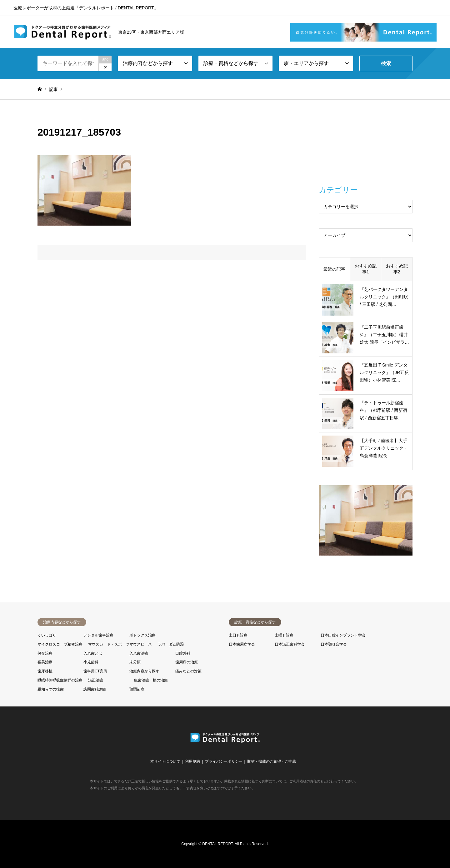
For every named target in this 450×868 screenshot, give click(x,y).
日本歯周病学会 (242, 644)
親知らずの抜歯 (51, 689)
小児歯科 (91, 662)
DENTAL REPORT (217, 844)
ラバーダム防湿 (171, 644)
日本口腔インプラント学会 (343, 635)
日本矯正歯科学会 (290, 644)
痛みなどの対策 (188, 671)
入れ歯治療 (139, 653)
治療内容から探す (144, 671)
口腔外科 (183, 653)
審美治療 (45, 662)
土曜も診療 (284, 635)
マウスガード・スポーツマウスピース (120, 644)
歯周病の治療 (187, 662)
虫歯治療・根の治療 (151, 680)
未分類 (135, 662)
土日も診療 (238, 635)
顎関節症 (137, 689)
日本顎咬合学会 (334, 644)
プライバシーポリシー (224, 761)
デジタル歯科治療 (98, 635)
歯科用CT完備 (95, 671)
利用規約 (192, 761)
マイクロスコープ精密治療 (60, 644)
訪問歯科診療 (95, 689)
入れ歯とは (93, 653)
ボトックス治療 (142, 635)
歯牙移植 (45, 671)
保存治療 (45, 653)
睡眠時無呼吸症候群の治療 (60, 680)
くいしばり (47, 635)
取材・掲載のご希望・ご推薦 (272, 761)
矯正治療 (96, 680)
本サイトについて (165, 761)
